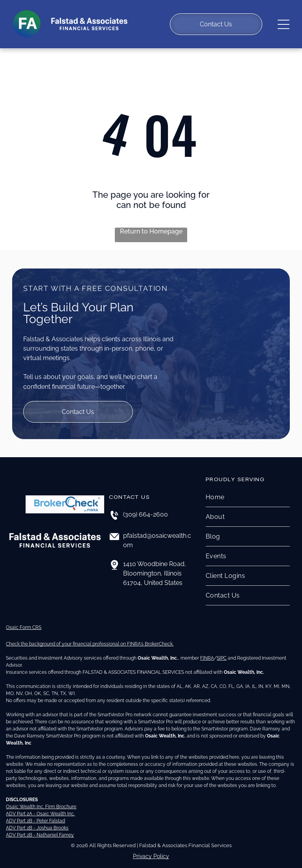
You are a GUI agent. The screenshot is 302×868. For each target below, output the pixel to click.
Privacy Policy (151, 851)
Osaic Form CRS (24, 623)
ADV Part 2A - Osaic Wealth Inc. (40, 809)
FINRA (207, 653)
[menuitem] (248, 493)
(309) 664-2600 (145, 510)
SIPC (222, 653)
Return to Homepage (151, 227)
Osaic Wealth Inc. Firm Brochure (41, 802)
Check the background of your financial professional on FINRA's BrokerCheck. (90, 639)
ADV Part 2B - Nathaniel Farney (40, 830)
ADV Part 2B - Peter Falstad (35, 816)
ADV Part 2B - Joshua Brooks (37, 823)
